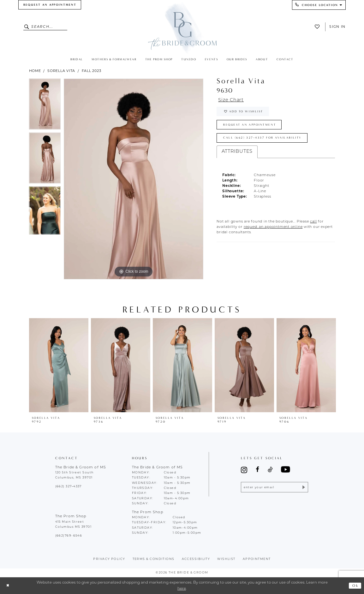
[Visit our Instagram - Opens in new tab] (244, 470)
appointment (257, 559)
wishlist (226, 559)
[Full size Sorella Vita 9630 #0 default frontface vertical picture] (134, 179)
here (182, 589)
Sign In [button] (337, 27)
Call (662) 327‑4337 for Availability (263, 139)
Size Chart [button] (232, 100)
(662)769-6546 (69, 536)
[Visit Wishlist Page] (319, 27)
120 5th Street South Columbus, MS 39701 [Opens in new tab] (75, 475)
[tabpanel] (45, 106)
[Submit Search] (27, 27)
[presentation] (59, 365)
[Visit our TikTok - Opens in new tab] (270, 470)
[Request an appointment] (50, 5)
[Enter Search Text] (45, 27)
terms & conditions (154, 559)
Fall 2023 (92, 71)
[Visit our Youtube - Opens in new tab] (286, 470)
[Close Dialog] (8, 586)
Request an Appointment (251, 125)
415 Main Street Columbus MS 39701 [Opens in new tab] (74, 524)
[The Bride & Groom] (182, 27)
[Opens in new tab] (313, 223)
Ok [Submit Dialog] (355, 585)
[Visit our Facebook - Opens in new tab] (257, 470)
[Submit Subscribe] (303, 487)
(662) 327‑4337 (69, 487)
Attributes (237, 153)
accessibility (196, 559)
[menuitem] (50, 5)
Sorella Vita (61, 71)
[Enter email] (274, 487)
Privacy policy (109, 559)
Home (35, 71)
